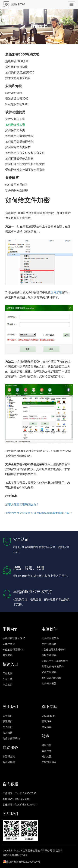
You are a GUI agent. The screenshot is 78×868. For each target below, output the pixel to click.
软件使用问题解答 (17, 185)
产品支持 (8, 685)
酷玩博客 (47, 727)
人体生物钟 (9, 644)
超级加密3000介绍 (17, 61)
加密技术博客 (49, 762)
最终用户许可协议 (17, 67)
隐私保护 (47, 745)
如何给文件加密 (15, 125)
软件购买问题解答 (17, 190)
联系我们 (8, 721)
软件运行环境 (14, 93)
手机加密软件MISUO (14, 638)
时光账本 (8, 655)
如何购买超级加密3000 (20, 72)
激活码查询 (9, 756)
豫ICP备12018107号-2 (15, 855)
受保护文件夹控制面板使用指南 (25, 170)
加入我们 (8, 727)
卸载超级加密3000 (17, 104)
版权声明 (47, 751)
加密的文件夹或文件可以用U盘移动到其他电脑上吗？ (39, 513)
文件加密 (56, 292)
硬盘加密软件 (49, 672)
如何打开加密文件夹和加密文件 (25, 164)
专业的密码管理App (13, 650)
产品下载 (8, 679)
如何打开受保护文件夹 (19, 158)
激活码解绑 (9, 762)
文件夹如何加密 (15, 119)
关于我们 (8, 716)
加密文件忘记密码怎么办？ (22, 504)
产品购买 (8, 673)
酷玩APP (47, 721)
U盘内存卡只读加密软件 (55, 661)
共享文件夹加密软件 (53, 666)
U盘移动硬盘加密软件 (54, 650)
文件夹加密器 (49, 683)
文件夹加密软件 (50, 638)
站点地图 (47, 756)
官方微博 (8, 733)
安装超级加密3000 (17, 99)
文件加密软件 (49, 644)
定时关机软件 (49, 655)
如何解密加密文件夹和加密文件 (25, 153)
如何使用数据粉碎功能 (19, 142)
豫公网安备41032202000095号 (21, 861)
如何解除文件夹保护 (18, 147)
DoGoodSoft (49, 716)
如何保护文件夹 (15, 130)
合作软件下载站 (11, 738)
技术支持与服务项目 (18, 78)
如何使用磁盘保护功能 (19, 136)
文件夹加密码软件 (52, 678)
